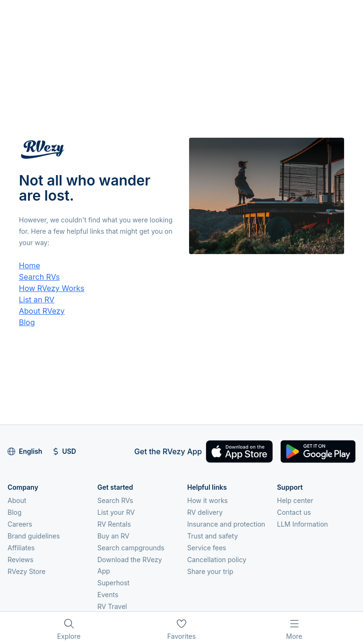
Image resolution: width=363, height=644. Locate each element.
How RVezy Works (52, 288)
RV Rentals (114, 524)
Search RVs (39, 277)
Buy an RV (113, 536)
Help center (295, 500)
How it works (207, 500)
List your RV (116, 512)
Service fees (207, 548)
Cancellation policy (217, 560)
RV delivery (205, 512)
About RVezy (42, 311)
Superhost (113, 583)
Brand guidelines (34, 536)
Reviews (21, 560)
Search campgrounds (131, 548)
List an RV (37, 300)
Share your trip (210, 571)
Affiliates (21, 548)
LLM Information (302, 524)
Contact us (294, 512)
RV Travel (112, 606)
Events (108, 595)
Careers (20, 524)
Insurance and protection (226, 524)
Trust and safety (212, 536)
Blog (27, 322)
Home (30, 265)
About (17, 500)
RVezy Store (26, 571)
